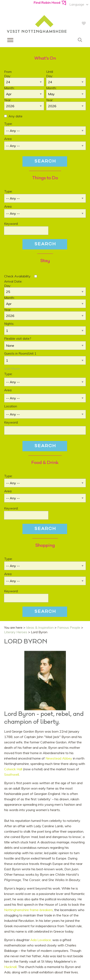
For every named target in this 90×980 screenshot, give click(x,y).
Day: (8, 76)
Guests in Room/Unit (20, 353)
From (8, 72)
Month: (9, 88)
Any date (15, 116)
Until (50, 72)
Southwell (12, 774)
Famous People (69, 627)
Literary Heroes (16, 632)
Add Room (12, 368)
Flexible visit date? (18, 339)
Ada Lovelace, (41, 940)
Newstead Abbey (59, 758)
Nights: (9, 324)
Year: (8, 100)
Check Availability (17, 276)
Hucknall (10, 967)
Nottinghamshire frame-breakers (28, 910)
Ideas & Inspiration (40, 627)
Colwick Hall (14, 769)
